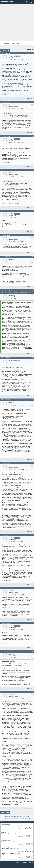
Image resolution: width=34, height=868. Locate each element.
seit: (10, 60)
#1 (32, 53)
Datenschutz (25, 862)
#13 (32, 588)
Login (31, 2)
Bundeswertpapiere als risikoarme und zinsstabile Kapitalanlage (17, 847)
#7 (32, 257)
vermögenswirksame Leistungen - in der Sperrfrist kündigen (17, 818)
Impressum (18, 862)
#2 (32, 102)
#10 (32, 400)
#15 (32, 651)
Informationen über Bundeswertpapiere (11, 853)
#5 (32, 211)
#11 (32, 463)
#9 (32, 358)
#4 (32, 170)
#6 (32, 235)
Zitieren (30, 98)
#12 (32, 535)
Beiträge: (20, 60)
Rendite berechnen (6, 825)
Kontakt (31, 862)
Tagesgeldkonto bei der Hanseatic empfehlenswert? (17, 817)
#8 (32, 290)
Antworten (5, 50)
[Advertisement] (17, 23)
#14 (32, 623)
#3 (32, 136)
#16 (32, 692)
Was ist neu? (24, 2)
